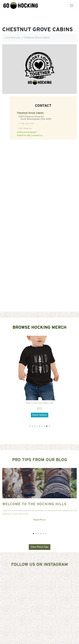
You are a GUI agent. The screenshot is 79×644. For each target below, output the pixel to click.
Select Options (40, 415)
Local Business (12, 38)
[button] (30, 426)
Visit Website (25, 129)
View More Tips (40, 547)
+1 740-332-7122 (26, 124)
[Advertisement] (40, 289)
